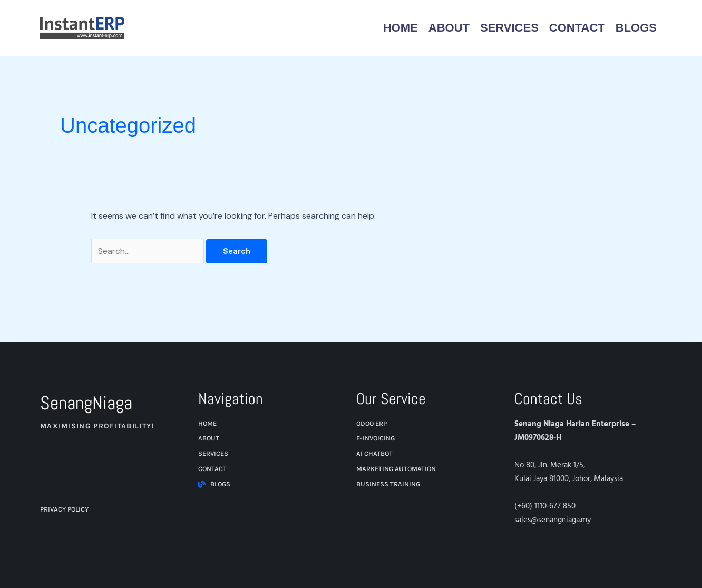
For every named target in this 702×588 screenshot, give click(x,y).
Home (401, 28)
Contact (577, 28)
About (449, 28)
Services (509, 28)
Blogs (636, 28)
